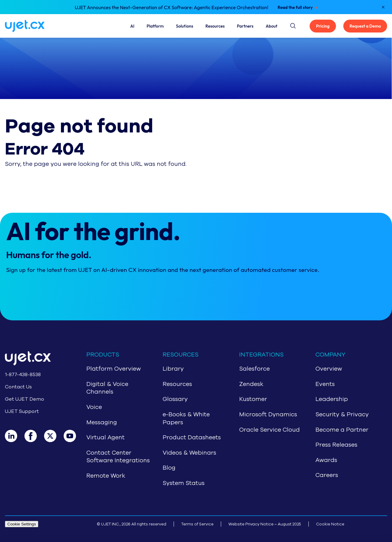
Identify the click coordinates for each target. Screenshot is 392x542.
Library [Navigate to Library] (173, 369)
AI (132, 26)
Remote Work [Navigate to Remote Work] (106, 476)
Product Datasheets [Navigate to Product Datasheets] (192, 437)
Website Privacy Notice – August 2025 (265, 524)
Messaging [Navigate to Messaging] (102, 422)
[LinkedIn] (15, 436)
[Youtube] (73, 436)
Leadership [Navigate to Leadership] (332, 399)
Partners (245, 26)
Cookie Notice (330, 524)
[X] (54, 436)
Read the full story (295, 7)
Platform (155, 26)
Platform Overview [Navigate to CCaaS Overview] (114, 369)
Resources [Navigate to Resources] (177, 384)
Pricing (323, 26)
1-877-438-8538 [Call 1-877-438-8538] (23, 375)
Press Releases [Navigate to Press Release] (336, 445)
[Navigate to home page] (32, 26)
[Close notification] (383, 7)
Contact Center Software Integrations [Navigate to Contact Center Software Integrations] (118, 457)
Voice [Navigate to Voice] (94, 407)
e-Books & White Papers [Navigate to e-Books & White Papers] (186, 418)
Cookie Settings (22, 524)
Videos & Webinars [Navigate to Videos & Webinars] (189, 453)
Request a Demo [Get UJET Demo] (365, 26)
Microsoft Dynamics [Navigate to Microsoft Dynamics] (268, 414)
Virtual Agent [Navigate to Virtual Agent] (106, 437)
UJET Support (22, 411)
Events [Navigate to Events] (325, 384)
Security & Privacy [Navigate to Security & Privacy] (342, 414)
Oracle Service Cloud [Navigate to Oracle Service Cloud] (269, 430)
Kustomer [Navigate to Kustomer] (253, 399)
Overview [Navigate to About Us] (329, 369)
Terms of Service (197, 524)
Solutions (185, 26)
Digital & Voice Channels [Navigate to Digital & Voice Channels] (107, 388)
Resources (215, 26)
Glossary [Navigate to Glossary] (175, 399)
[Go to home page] (36, 359)
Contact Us (18, 387)
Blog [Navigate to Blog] (169, 468)
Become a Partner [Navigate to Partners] (342, 430)
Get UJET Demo (24, 399)
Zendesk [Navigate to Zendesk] (251, 384)
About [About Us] (272, 26)
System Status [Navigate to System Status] (184, 483)
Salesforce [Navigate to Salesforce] (254, 369)
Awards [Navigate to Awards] (326, 460)
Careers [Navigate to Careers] (327, 475)
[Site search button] (292, 25)
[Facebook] (34, 436)
